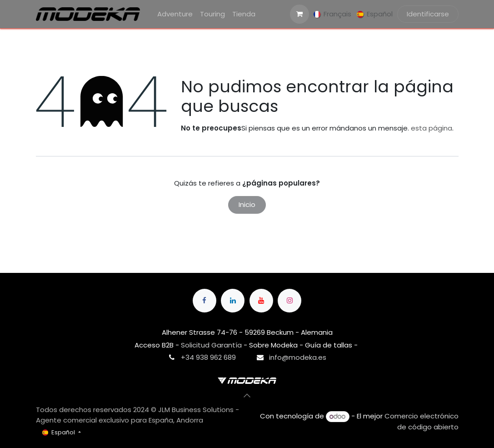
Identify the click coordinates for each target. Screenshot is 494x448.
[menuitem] (175, 14)
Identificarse (428, 14)
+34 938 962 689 (208, 357)
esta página (432, 128)
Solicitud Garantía (211, 345)
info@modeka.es (298, 357)
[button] (247, 396)
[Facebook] (205, 301)
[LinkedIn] (233, 301)
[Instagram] (289, 301)
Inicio (247, 204)
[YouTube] (261, 301)
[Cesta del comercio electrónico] (299, 14)
